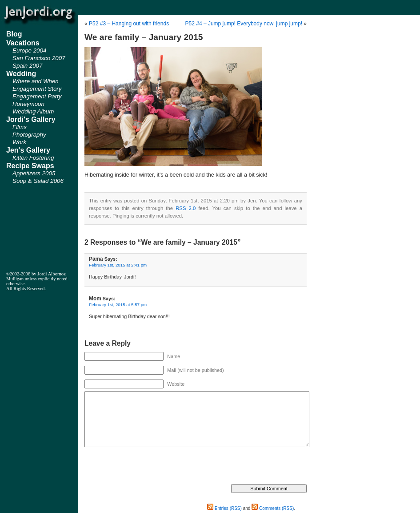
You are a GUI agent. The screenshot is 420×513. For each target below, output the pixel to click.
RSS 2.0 (186, 208)
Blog (14, 34)
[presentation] (152, 467)
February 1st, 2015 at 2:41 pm (118, 265)
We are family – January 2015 (144, 37)
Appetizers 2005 (34, 173)
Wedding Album (33, 111)
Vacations (23, 43)
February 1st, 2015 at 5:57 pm (118, 305)
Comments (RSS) (273, 508)
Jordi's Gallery (31, 119)
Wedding (21, 74)
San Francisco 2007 (39, 58)
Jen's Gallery (28, 150)
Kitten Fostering (33, 158)
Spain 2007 (27, 66)
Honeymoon (28, 104)
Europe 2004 (29, 50)
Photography (29, 135)
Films (20, 127)
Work (19, 142)
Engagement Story (37, 89)
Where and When (36, 81)
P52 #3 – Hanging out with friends (129, 24)
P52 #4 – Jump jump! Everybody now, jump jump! (244, 24)
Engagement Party (37, 96)
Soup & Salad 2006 (38, 181)
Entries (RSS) (224, 508)
